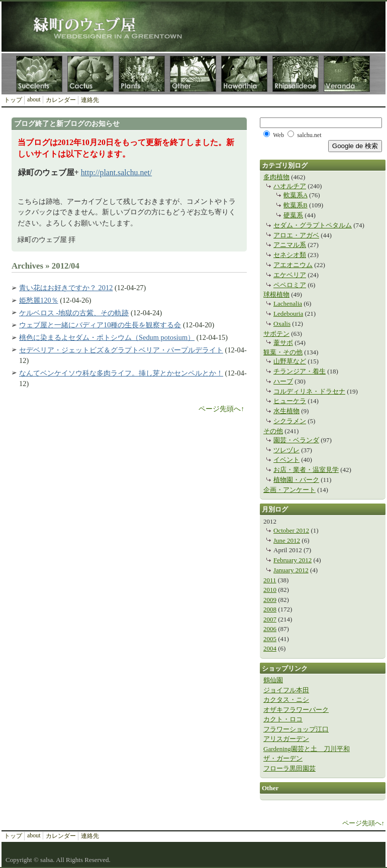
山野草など (290, 361)
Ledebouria (288, 314)
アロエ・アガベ (296, 235)
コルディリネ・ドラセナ (309, 391)
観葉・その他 (283, 352)
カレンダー (61, 100)
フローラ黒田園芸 (289, 768)
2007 (270, 619)
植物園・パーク (296, 480)
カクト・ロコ (283, 719)
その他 (273, 431)
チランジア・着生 (300, 371)
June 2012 (287, 540)
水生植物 (286, 411)
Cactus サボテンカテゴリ (90, 74)
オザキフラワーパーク (296, 710)
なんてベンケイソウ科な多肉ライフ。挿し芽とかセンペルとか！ (121, 373)
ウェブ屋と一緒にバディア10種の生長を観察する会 (100, 325)
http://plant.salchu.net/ (117, 172)
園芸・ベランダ (296, 440)
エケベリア (290, 275)
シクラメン (290, 421)
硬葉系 (293, 215)
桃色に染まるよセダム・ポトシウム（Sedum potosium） (107, 337)
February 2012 (293, 560)
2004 (270, 648)
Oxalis (282, 324)
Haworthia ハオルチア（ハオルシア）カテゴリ (244, 74)
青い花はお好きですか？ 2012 (66, 288)
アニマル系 (290, 245)
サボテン (276, 334)
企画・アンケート (289, 490)
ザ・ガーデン (283, 758)
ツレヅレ (286, 450)
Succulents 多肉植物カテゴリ (39, 74)
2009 (270, 600)
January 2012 (291, 570)
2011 (270, 580)
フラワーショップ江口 (296, 729)
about (34, 99)
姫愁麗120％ (39, 300)
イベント (286, 460)
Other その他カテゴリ (193, 74)
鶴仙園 (273, 680)
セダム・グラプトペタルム (313, 225)
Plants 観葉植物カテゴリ (142, 74)
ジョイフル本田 (286, 690)
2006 (270, 629)
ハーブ (283, 381)
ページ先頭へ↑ (221, 409)
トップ (13, 100)
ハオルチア (290, 186)
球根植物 (276, 294)
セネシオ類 (290, 255)
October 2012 (291, 530)
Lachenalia (288, 303)
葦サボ (283, 343)
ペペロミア (290, 285)
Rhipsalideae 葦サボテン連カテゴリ (296, 74)
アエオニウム (293, 265)
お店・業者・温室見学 (306, 470)
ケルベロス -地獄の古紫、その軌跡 (74, 313)
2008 (270, 609)
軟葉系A (296, 195)
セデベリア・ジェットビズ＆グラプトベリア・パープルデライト (121, 350)
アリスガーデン (286, 739)
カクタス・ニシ (286, 700)
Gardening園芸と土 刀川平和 (307, 749)
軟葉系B (296, 205)
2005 (270, 639)
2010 (270, 590)
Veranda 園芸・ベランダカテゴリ (347, 74)
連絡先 (90, 100)
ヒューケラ (290, 401)
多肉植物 (276, 177)
